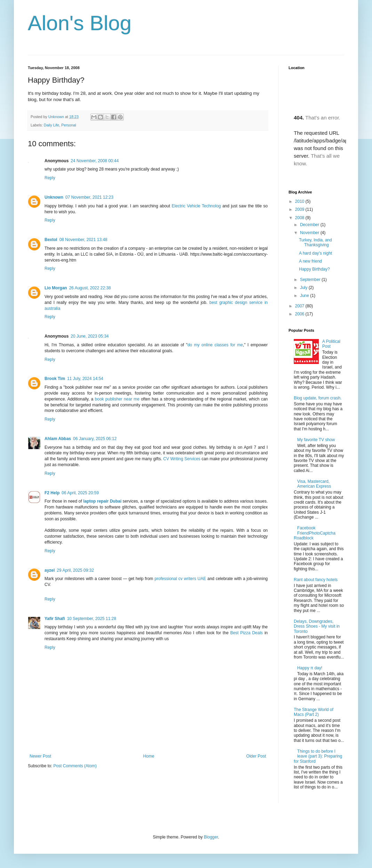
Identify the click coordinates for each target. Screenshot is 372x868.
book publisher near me (117, 399)
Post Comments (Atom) (75, 766)
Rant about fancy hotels (316, 580)
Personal (69, 125)
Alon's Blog (80, 23)
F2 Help (52, 493)
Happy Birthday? (314, 269)
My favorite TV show (316, 440)
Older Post (256, 756)
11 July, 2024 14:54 (85, 379)
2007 (300, 306)
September (311, 280)
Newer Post (40, 756)
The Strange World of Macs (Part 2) (314, 712)
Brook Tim (55, 379)
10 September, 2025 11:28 (92, 619)
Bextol (51, 240)
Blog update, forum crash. (318, 398)
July (304, 288)
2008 (300, 218)
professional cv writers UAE (180, 579)
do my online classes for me (215, 345)
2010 (300, 201)
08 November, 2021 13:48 (83, 240)
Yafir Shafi (55, 619)
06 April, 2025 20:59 (80, 493)
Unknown (57, 117)
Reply (50, 178)
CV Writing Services (182, 459)
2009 (300, 209)
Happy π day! (310, 668)
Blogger (211, 837)
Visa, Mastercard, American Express (314, 484)
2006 (300, 314)
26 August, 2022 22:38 (90, 288)
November (310, 233)
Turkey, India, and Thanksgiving (316, 242)
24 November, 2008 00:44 (95, 161)
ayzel (50, 570)
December (310, 225)
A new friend (310, 261)
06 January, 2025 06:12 (95, 439)
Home (149, 756)
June (305, 296)
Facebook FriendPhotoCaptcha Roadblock (315, 533)
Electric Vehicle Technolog (196, 206)
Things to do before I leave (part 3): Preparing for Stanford (318, 756)
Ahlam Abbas (58, 439)
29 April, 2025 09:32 (75, 570)
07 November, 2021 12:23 (89, 197)
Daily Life (51, 125)
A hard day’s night (316, 253)
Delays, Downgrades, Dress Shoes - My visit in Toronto (317, 626)
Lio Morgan (56, 288)
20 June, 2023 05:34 (90, 336)
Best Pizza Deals (246, 633)
